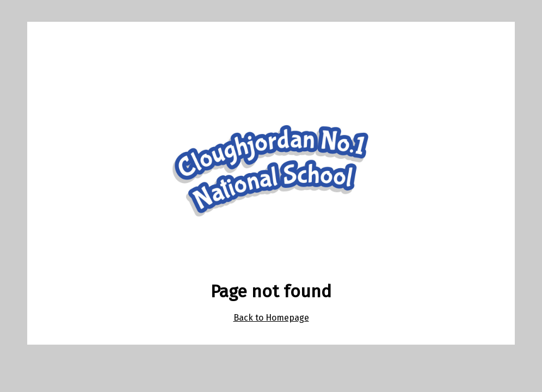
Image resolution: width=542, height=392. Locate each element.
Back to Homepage (271, 318)
